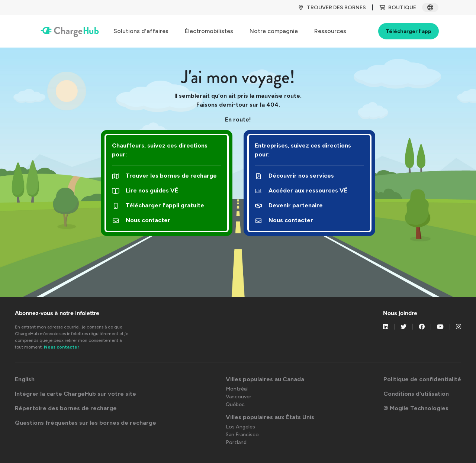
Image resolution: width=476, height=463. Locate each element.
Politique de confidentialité (422, 379)
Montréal (237, 389)
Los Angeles (240, 427)
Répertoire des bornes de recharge (66, 408)
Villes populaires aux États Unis (270, 417)
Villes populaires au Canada (265, 379)
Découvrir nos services (294, 176)
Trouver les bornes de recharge (164, 176)
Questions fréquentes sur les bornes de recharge (86, 423)
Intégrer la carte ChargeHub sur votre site (75, 394)
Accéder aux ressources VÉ (301, 190)
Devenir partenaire (289, 205)
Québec (235, 404)
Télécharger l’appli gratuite (158, 205)
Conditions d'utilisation (416, 394)
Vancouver (239, 397)
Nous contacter (141, 220)
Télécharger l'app (409, 31)
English (25, 379)
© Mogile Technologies (416, 408)
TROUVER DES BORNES (332, 8)
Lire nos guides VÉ (145, 190)
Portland (236, 442)
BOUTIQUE (398, 8)
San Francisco (242, 435)
